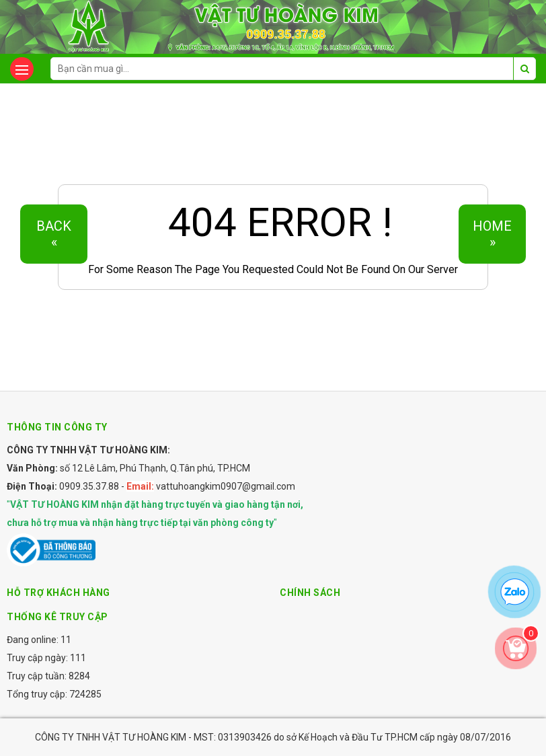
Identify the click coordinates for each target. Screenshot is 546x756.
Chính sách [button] (310, 593)
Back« (54, 234)
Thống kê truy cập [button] (57, 617)
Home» (492, 234)
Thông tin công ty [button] (57, 427)
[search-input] (293, 69)
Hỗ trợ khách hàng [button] (58, 593)
